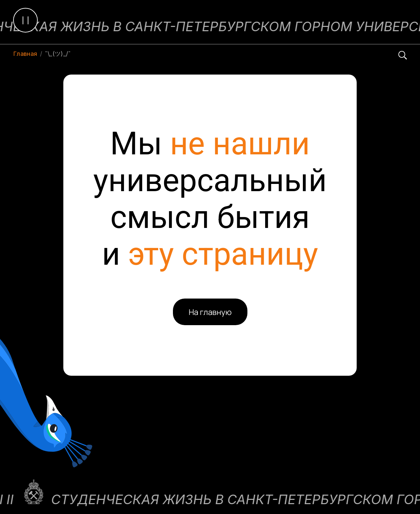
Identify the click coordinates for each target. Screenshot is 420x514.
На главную (210, 312)
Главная (25, 54)
